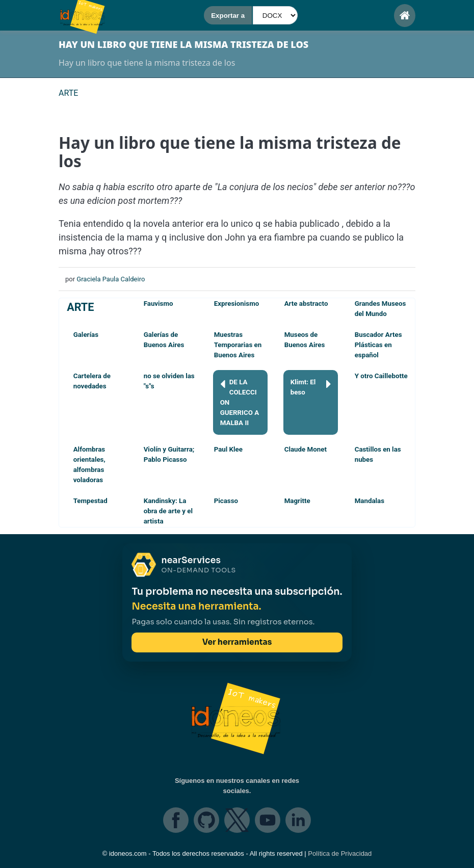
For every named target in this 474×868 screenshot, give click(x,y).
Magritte (297, 501)
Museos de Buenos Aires (305, 340)
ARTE (80, 307)
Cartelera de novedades (92, 381)
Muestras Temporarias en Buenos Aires (238, 345)
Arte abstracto (306, 304)
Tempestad (90, 501)
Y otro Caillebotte (381, 376)
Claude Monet (306, 449)
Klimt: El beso (311, 387)
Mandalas (370, 501)
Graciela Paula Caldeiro (111, 279)
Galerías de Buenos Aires (164, 340)
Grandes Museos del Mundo (380, 309)
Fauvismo (159, 304)
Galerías (86, 335)
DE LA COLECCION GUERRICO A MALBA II (240, 402)
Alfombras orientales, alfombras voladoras (89, 465)
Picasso (226, 501)
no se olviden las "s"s (169, 381)
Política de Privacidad (340, 853)
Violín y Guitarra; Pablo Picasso (169, 454)
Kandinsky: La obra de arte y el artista (168, 511)
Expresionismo (237, 304)
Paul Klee (228, 449)
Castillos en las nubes (378, 454)
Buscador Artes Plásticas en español (378, 345)
